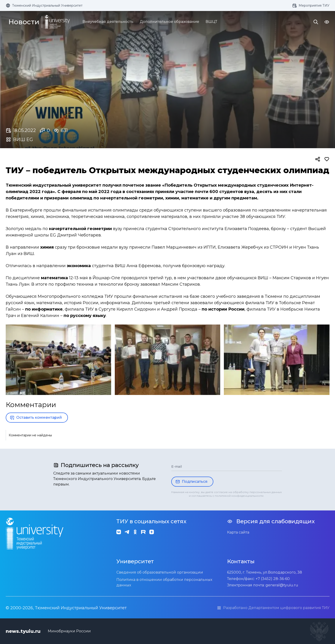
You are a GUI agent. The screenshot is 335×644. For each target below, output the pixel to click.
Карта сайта (238, 532)
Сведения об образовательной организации (160, 572)
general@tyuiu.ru (282, 585)
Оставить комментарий (36, 418)
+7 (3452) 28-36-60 (273, 579)
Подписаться (191, 482)
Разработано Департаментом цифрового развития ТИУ (273, 608)
